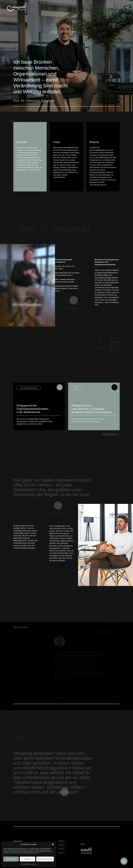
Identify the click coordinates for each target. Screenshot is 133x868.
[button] (53, 844)
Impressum (35, 864)
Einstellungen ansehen (45, 859)
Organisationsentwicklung (29, 388)
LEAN (77, 388)
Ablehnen (27, 859)
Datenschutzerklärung (26, 864)
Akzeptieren (11, 859)
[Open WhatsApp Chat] (124, 861)
